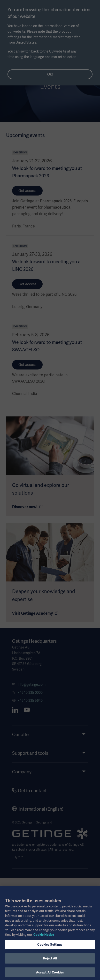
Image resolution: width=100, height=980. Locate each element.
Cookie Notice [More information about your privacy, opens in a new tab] (44, 938)
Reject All (50, 961)
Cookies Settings (50, 947)
